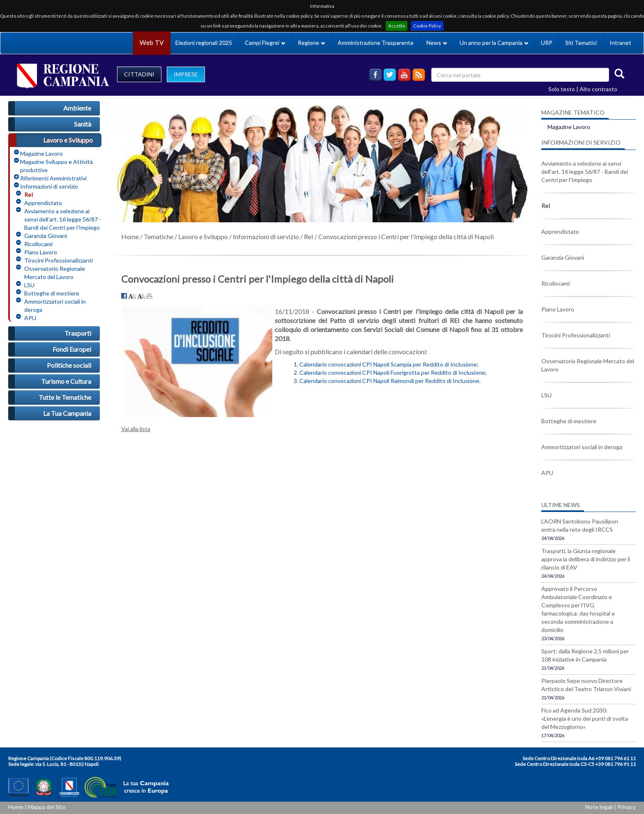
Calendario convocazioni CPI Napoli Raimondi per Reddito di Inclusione (389, 381)
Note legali (599, 807)
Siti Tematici (581, 43)
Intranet (620, 43)
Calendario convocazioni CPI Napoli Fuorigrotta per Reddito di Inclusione (392, 372)
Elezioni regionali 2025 (204, 43)
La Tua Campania (67, 413)
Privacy (627, 807)
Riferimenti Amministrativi (53, 178)
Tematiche (159, 236)
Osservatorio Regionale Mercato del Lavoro (55, 273)
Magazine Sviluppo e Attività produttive (56, 166)
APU (30, 318)
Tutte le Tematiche (65, 397)
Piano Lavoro (41, 252)
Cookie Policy (427, 26)
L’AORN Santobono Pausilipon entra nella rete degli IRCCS (580, 525)
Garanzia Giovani (46, 236)
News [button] (437, 43)
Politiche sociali (69, 365)
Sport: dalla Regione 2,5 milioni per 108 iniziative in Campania (585, 655)
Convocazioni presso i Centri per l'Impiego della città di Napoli (406, 236)
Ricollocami (38, 244)
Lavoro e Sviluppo (68, 140)
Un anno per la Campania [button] (494, 43)
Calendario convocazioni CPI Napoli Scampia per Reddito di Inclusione (388, 364)
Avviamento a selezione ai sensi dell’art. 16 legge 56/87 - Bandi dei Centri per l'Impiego (63, 219)
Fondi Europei (72, 349)
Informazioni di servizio (49, 186)
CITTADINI (139, 74)
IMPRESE (186, 74)
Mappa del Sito (47, 807)
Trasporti (78, 333)
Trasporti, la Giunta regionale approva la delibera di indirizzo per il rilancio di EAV (586, 559)
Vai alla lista (136, 429)
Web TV (152, 43)
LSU (29, 285)
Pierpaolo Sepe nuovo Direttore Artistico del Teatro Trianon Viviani (586, 685)
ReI (29, 195)
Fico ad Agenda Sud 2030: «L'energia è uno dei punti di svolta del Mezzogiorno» (585, 718)
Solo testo (562, 89)
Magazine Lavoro (41, 153)
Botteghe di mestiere (52, 293)
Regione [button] (311, 43)
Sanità (83, 124)
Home (130, 236)
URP (547, 43)
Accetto (397, 26)
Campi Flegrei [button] (265, 43)
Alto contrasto (598, 89)
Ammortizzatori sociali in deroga (55, 306)
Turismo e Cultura (66, 381)
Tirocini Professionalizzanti (59, 260)
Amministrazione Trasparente (376, 43)
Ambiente (77, 108)
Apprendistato (43, 203)
